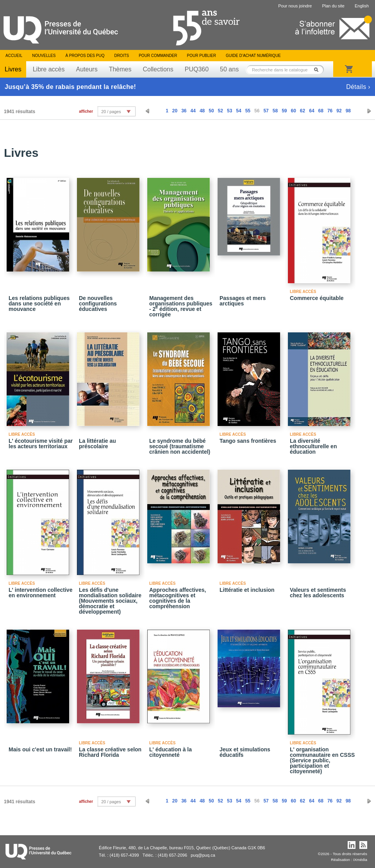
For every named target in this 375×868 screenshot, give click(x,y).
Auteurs (87, 69)
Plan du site (333, 6)
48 (202, 111)
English (362, 6)
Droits (121, 56)
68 (321, 111)
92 (339, 111)
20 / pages (111, 112)
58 (275, 111)
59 (284, 111)
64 (312, 111)
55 (248, 111)
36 (184, 111)
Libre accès (49, 69)
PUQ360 (197, 69)
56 (257, 111)
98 (348, 111)
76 (330, 111)
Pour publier (202, 56)
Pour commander (158, 56)
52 (221, 111)
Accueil (14, 56)
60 (293, 111)
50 (211, 111)
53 (229, 111)
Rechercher (318, 70)
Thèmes (120, 69)
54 (238, 111)
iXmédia (360, 860)
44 (193, 111)
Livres (13, 69)
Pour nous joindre (295, 6)
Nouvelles (44, 56)
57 (266, 111)
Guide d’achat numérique (253, 56)
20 (175, 111)
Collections (158, 69)
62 (303, 111)
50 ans (229, 69)
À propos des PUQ (85, 56)
